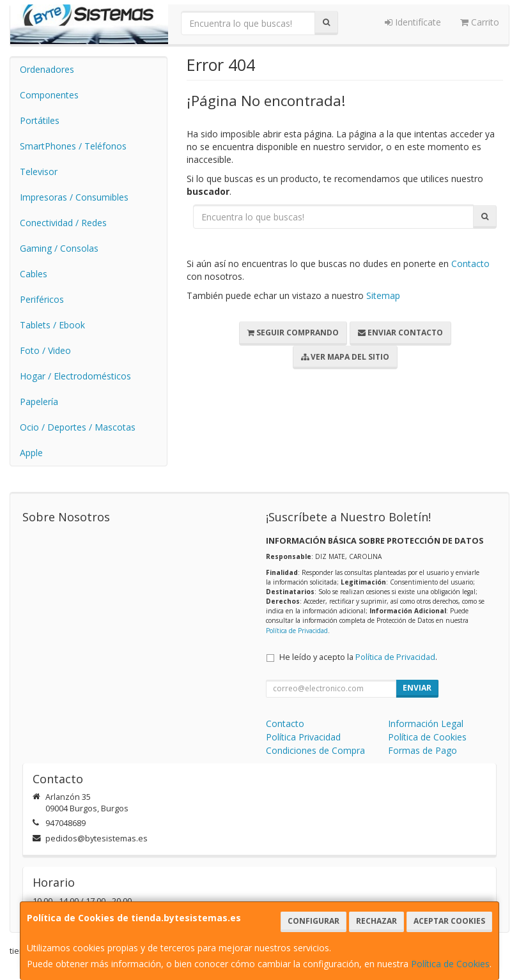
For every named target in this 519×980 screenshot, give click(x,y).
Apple (31, 453)
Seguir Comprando (293, 333)
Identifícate (413, 22)
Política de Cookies (450, 964)
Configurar (314, 921)
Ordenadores (47, 69)
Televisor (39, 172)
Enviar (417, 688)
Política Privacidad (303, 737)
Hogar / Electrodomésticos (75, 376)
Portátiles (40, 120)
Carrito (480, 22)
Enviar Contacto (400, 333)
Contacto (470, 264)
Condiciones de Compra (315, 750)
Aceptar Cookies (449, 921)
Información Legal (426, 724)
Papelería (39, 402)
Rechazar (376, 921)
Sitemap (383, 295)
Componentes (49, 95)
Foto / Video (45, 350)
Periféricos (42, 299)
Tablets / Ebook (52, 325)
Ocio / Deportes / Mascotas (78, 427)
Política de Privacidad (297, 631)
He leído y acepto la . (358, 657)
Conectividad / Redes (63, 223)
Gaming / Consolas (59, 248)
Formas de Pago (422, 750)
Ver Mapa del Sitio (345, 357)
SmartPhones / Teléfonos (73, 146)
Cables (34, 274)
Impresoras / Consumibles (74, 197)
